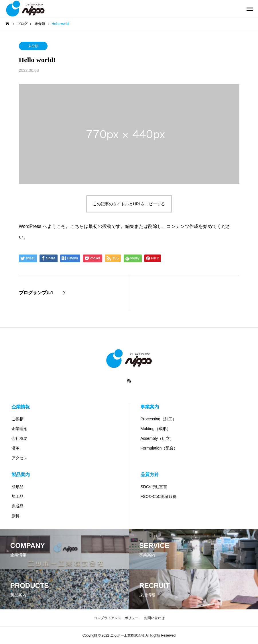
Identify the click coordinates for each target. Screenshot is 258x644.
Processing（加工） (158, 419)
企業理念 (19, 429)
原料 (15, 516)
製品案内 (21, 475)
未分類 (33, 46)
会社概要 (19, 438)
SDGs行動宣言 (154, 487)
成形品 (17, 487)
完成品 (17, 506)
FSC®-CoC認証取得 (159, 496)
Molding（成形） (156, 429)
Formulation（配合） (159, 448)
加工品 (17, 496)
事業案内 (150, 407)
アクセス (19, 458)
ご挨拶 (17, 419)
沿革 (15, 448)
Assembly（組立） (157, 438)
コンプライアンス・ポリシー (116, 618)
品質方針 (150, 475)
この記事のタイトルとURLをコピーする (129, 204)
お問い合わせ (154, 618)
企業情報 (21, 407)
